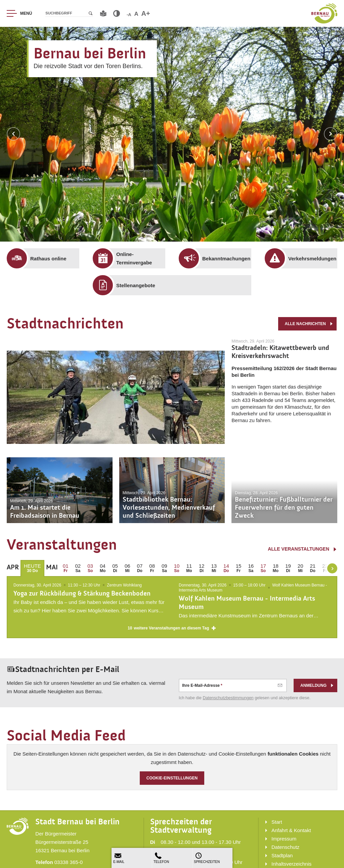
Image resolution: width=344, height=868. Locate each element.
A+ (146, 13)
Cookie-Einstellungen (172, 781)
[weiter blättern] (332, 568)
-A (129, 15)
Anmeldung (317, 688)
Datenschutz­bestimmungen (228, 700)
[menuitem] (48, 258)
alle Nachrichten (309, 324)
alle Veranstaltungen (303, 549)
